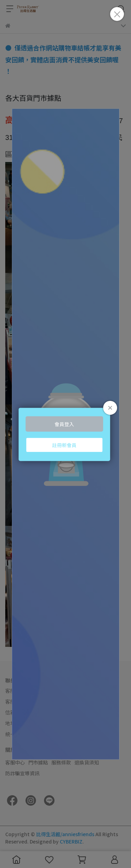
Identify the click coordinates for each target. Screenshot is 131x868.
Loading (66, 434)
